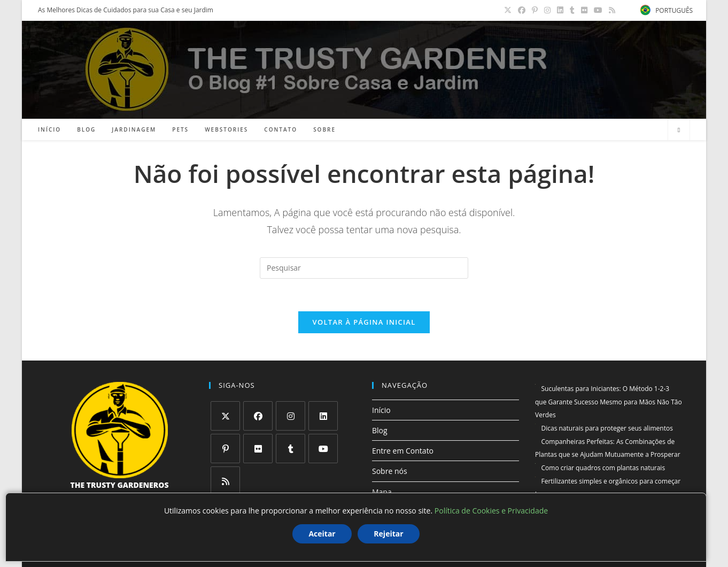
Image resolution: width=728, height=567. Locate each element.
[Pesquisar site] (679, 130)
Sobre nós (390, 471)
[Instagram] (291, 416)
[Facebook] (258, 416)
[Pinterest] (225, 449)
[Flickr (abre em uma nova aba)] (584, 10)
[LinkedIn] (323, 416)
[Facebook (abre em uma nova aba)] (522, 10)
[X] (225, 416)
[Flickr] (258, 449)
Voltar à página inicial (364, 322)
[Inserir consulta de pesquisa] (364, 268)
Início (381, 410)
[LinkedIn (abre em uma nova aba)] (560, 10)
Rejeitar (388, 534)
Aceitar (322, 534)
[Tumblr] (291, 449)
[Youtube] (323, 449)
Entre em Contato (403, 451)
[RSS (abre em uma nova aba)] (610, 10)
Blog (380, 430)
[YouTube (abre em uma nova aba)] (598, 10)
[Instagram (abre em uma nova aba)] (547, 10)
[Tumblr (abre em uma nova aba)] (572, 10)
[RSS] (225, 481)
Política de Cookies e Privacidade (491, 511)
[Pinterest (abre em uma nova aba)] (535, 10)
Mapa (382, 492)
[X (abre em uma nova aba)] (508, 10)
